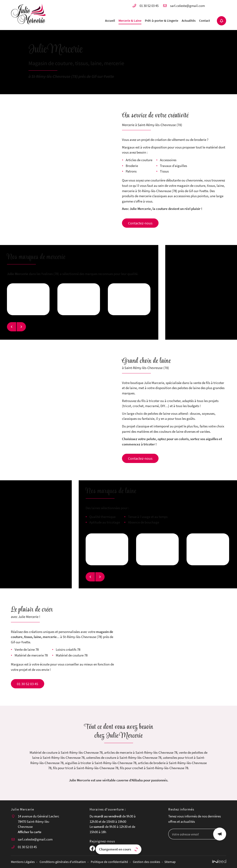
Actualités (189, 21)
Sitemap (170, 862)
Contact (204, 21)
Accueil (110, 21)
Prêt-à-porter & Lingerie (162, 21)
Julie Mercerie (18, 274)
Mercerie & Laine (130, 21)
